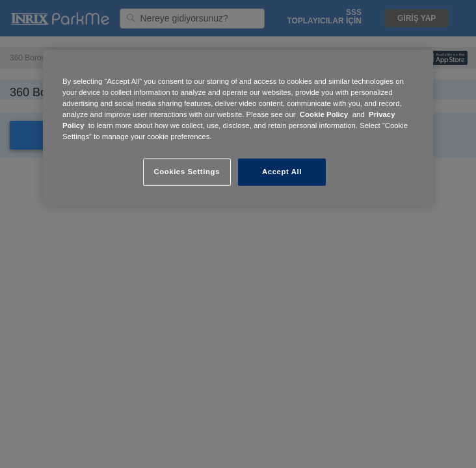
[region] (238, 128)
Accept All (282, 172)
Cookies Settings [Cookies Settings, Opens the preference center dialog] (186, 172)
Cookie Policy (324, 114)
